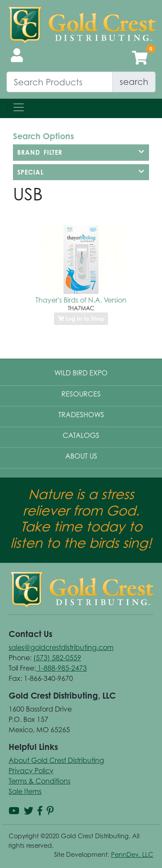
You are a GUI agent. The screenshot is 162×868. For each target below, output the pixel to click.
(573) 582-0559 (57, 658)
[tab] (81, 152)
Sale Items (25, 791)
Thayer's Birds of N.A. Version (81, 300)
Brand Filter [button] (81, 152)
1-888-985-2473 (61, 668)
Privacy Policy (31, 771)
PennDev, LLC (132, 854)
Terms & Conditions (40, 781)
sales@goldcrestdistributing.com (61, 647)
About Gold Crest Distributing (56, 760)
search (134, 82)
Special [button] (81, 172)
